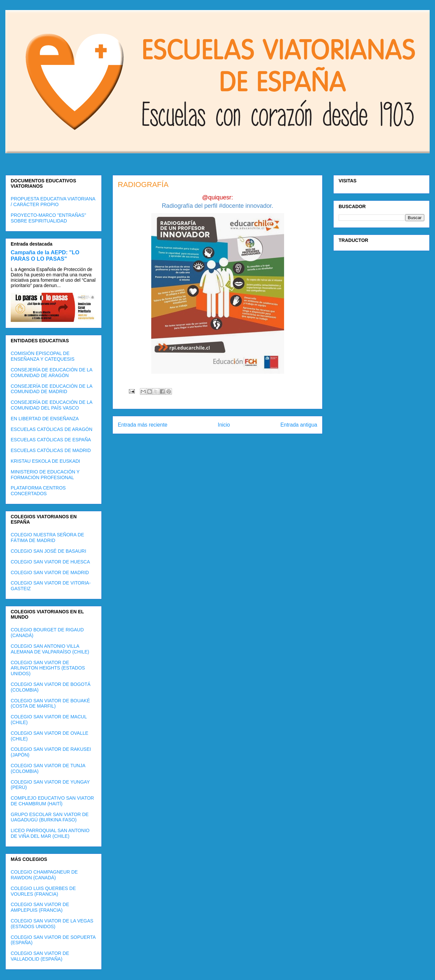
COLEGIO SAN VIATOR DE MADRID (50, 572)
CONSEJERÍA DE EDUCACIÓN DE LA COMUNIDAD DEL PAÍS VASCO (52, 405)
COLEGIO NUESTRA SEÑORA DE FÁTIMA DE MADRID (47, 538)
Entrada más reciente (143, 425)
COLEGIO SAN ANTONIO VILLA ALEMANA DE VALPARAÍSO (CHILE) (50, 649)
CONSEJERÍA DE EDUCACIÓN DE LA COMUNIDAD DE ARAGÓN (52, 373)
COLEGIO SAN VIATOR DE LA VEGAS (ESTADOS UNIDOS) (52, 924)
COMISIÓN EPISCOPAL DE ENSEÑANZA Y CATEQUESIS (43, 356)
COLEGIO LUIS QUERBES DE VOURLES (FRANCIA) (43, 891)
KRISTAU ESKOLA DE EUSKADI (45, 461)
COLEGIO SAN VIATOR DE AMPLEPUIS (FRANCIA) (40, 907)
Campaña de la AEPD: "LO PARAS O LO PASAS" (45, 255)
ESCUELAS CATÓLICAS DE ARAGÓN (52, 429)
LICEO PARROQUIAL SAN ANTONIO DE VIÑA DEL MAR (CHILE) (50, 833)
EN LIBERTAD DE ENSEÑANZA (45, 419)
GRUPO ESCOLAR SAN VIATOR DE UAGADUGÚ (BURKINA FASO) (50, 817)
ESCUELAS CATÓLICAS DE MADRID (51, 450)
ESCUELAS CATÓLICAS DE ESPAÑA (51, 440)
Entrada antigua (299, 425)
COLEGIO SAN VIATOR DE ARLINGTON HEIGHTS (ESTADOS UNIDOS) (48, 668)
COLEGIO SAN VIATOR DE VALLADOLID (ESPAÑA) (40, 956)
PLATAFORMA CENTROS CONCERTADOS (38, 491)
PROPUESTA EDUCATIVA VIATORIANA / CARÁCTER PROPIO (53, 202)
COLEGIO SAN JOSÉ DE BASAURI (49, 551)
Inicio (224, 425)
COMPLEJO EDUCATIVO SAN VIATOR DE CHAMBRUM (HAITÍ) (52, 801)
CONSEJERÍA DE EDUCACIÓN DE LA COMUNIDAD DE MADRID (52, 389)
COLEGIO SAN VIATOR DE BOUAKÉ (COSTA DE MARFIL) (50, 703)
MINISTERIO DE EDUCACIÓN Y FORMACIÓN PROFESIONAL (45, 475)
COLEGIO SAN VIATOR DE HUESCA (50, 562)
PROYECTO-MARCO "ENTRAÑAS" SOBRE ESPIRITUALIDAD (48, 218)
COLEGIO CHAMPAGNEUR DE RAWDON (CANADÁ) (44, 875)
